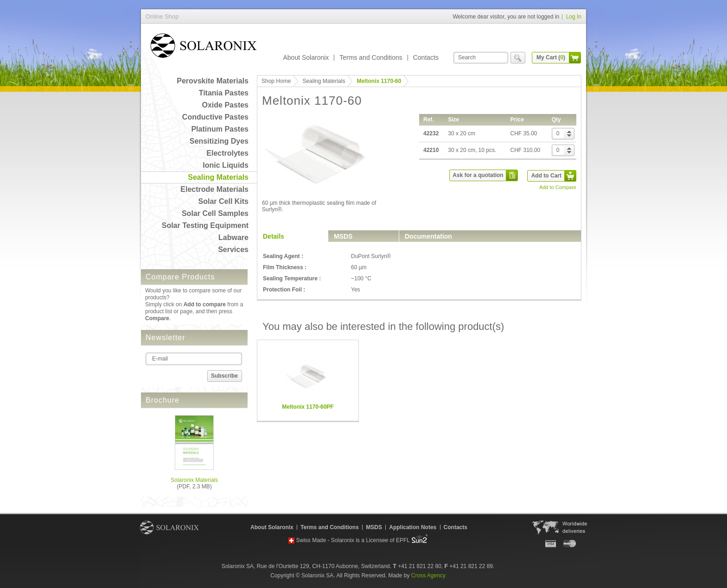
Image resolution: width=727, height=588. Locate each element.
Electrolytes (227, 153)
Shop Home (276, 81)
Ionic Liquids (226, 165)
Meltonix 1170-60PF (308, 407)
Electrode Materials (214, 189)
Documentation (428, 236)
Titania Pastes (224, 93)
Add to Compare (558, 187)
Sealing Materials (218, 177)
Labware (233, 237)
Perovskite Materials (213, 81)
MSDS (343, 236)
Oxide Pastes (226, 105)
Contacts (426, 57)
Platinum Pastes (220, 129)
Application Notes (413, 527)
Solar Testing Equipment (205, 225)
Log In (574, 17)
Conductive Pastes (215, 117)
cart (575, 58)
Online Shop (204, 47)
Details (274, 236)
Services (233, 250)
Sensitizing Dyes (219, 141)
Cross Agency (428, 575)
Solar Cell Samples (215, 213)
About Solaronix (306, 57)
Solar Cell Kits (223, 201)
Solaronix (169, 527)
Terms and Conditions (371, 57)
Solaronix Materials (194, 480)
